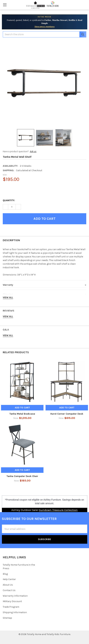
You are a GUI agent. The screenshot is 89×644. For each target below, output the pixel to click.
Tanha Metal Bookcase (22, 414)
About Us (8, 585)
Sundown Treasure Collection (58, 510)
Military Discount (12, 601)
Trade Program (11, 607)
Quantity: (9, 200)
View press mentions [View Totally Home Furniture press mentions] (45, 27)
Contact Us (9, 590)
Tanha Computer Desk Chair (22, 476)
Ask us (33, 151)
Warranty (8, 285)
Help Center (9, 579)
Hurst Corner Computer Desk (67, 414)
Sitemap (7, 618)
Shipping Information (15, 612)
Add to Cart (22, 408)
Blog (5, 574)
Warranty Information (15, 596)
